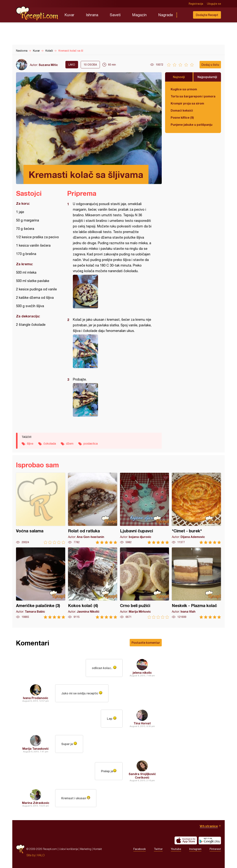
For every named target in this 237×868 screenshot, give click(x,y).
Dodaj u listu (210, 65)
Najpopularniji (207, 77)
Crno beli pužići (145, 583)
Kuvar (69, 15)
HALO (41, 855)
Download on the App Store (186, 840)
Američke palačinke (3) (41, 583)
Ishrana (92, 15)
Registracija (196, 4)
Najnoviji (179, 77)
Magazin (139, 15)
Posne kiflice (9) (182, 117)
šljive (30, 443)
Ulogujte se (214, 4)
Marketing (86, 849)
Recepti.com (37, 13)
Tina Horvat (142, 723)
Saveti (115, 15)
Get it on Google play (210, 840)
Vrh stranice (209, 826)
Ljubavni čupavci (145, 508)
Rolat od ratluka (93, 508)
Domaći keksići (182, 110)
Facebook (140, 849)
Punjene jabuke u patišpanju (192, 125)
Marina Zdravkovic (36, 803)
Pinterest (215, 849)
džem (70, 443)
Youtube (176, 849)
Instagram (195, 849)
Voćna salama (41, 508)
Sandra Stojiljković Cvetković (142, 776)
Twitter (158, 849)
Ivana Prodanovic (36, 698)
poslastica (91, 443)
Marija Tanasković (36, 749)
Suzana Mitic (48, 65)
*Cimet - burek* (196, 508)
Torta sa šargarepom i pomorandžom (193, 96)
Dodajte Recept (207, 15)
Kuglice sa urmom (184, 89)
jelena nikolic (142, 673)
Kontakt (98, 849)
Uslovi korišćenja (68, 849)
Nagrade (166, 15)
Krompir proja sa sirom (187, 103)
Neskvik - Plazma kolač (196, 583)
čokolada (50, 443)
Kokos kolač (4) (93, 583)
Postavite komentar (146, 643)
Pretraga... (184, 15)
